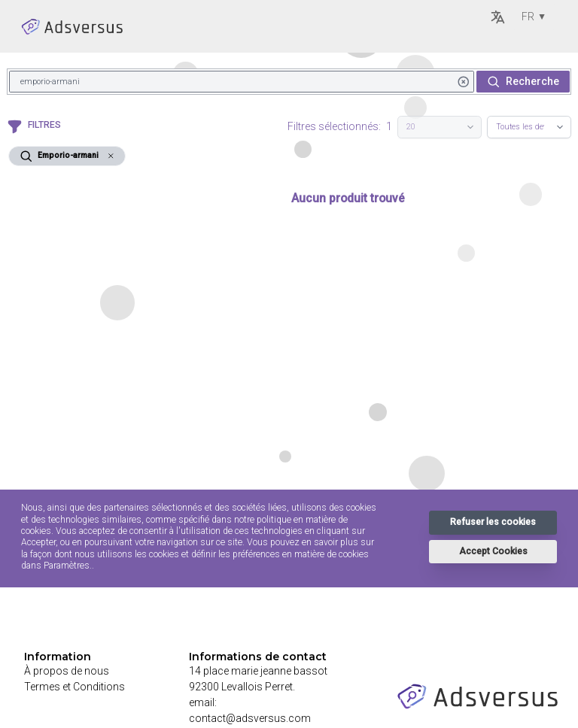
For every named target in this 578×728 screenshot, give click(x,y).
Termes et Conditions (75, 687)
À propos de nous (67, 671)
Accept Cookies (493, 551)
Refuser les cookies (493, 522)
